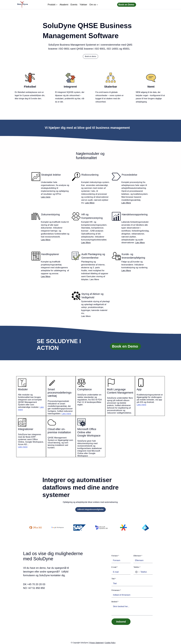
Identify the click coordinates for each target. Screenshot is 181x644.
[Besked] (132, 610)
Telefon (137, 567)
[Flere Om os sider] (97, 5)
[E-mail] (120, 572)
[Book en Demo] (127, 5)
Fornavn (115, 556)
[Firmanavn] (131, 595)
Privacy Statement (97, 643)
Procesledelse (129, 175)
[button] (90, 57)
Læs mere (46, 197)
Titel (114, 579)
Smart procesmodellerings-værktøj (60, 393)
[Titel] (131, 584)
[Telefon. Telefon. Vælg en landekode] (137, 572)
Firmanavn (116, 590)
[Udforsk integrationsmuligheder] (90, 510)
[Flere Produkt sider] (57, 5)
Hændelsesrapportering (135, 214)
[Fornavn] (120, 560)
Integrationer (26, 429)
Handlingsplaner (50, 254)
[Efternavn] (142, 560)
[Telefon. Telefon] (146, 572)
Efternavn (138, 556)
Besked (115, 602)
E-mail (115, 567)
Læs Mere (90, 203)
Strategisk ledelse (51, 175)
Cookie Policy (110, 643)
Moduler (23, 389)
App (139, 389)
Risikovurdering (90, 175)
